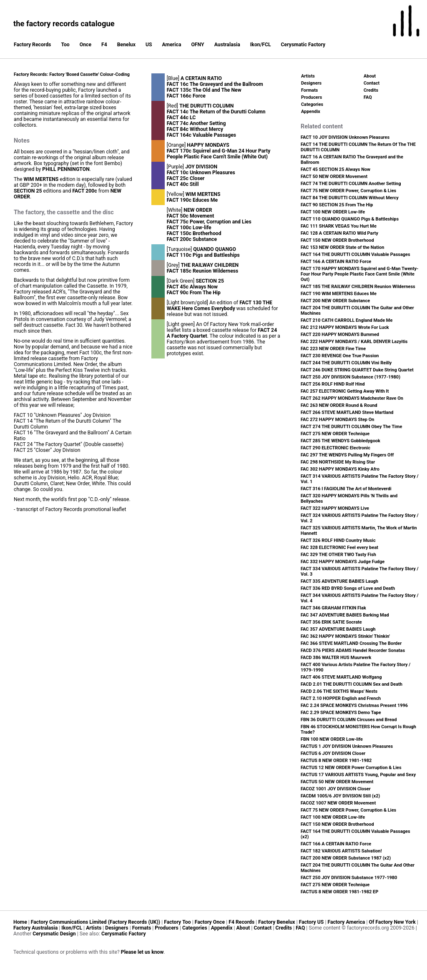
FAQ (368, 97)
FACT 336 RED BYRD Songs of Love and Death (348, 588)
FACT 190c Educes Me (192, 200)
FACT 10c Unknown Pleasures (201, 173)
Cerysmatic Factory (303, 45)
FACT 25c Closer (186, 178)
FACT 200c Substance (192, 239)
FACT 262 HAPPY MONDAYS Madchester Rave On (352, 398)
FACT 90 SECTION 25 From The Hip (337, 205)
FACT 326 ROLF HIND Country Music (338, 540)
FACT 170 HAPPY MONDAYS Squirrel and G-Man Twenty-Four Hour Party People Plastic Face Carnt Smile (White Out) (359, 274)
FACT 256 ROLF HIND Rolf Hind (333, 384)
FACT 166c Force (186, 96)
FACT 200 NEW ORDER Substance (335, 301)
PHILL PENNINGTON (66, 169)
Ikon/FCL (261, 45)
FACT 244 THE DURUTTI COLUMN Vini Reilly (346, 363)
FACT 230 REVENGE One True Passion (340, 356)
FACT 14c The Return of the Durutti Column (216, 112)
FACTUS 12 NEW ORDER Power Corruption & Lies (351, 768)
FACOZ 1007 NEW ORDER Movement (338, 803)
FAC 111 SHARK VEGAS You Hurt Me (339, 226)
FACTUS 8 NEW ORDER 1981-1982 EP (339, 892)
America (172, 45)
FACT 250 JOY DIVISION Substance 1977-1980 (349, 878)
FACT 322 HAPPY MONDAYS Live (335, 508)
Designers (311, 83)
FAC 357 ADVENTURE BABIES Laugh (338, 629)
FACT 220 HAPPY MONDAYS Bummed (340, 335)
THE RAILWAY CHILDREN (210, 265)
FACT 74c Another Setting (196, 123)
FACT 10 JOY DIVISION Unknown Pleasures (345, 137)
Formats (309, 90)
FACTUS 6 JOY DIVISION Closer (333, 753)
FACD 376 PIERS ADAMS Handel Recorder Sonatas (353, 650)
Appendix (311, 112)
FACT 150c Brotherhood (194, 233)
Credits (371, 90)
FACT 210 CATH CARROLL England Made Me (347, 320)
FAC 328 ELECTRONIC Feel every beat (339, 548)
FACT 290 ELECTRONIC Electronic (335, 448)
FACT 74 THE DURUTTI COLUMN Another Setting (351, 184)
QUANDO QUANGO (215, 249)
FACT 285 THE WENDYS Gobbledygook (340, 441)
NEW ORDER (198, 210)
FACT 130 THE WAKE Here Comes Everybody (220, 306)
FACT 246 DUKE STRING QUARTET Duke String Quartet (357, 370)
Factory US (311, 922)
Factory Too (177, 922)
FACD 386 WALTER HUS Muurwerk (336, 658)
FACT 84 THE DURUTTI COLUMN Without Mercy (350, 198)
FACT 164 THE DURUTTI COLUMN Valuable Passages (355, 254)
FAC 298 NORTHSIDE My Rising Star (338, 462)
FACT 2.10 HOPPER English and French (341, 698)
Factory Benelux (276, 922)
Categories (312, 104)
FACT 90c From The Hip (194, 293)
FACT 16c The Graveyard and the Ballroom (215, 84)
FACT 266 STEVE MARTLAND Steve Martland (347, 412)
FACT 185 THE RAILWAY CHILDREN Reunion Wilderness (358, 287)
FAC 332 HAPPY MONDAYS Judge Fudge (343, 562)
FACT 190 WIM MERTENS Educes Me (339, 294)
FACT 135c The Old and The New (204, 90)
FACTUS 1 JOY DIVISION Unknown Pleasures (347, 746)
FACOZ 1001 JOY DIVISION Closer (336, 789)
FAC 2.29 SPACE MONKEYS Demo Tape (341, 713)
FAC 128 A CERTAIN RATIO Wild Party (339, 233)
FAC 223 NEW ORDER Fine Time (333, 349)
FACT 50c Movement (191, 216)
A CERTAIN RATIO (201, 78)
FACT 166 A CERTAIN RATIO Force (336, 262)
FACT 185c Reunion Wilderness (203, 271)
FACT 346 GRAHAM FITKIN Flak (333, 608)
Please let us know (142, 952)
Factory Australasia (35, 928)
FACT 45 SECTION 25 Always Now (335, 169)
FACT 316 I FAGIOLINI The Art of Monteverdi (346, 489)
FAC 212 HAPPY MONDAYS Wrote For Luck (345, 327)
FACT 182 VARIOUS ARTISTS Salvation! (341, 851)
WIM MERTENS (41, 179)
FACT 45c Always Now (192, 287)
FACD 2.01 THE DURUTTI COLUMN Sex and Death (352, 684)
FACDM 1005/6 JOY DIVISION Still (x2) (340, 796)
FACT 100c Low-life (189, 228)
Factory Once (210, 922)
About (370, 76)
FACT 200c (84, 191)
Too (65, 45)
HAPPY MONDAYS (208, 145)
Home (20, 922)
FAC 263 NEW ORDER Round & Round (339, 405)
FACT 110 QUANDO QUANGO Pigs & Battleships (350, 219)
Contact (372, 83)
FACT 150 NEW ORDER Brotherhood (337, 240)
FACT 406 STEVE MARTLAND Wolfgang (341, 677)
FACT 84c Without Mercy (195, 129)
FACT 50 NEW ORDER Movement (334, 177)
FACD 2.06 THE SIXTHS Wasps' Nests (339, 691)
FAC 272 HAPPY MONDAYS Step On (337, 420)
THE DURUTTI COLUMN (206, 106)
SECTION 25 (28, 191)
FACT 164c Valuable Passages (201, 135)
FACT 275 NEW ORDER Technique (335, 434)
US (149, 45)
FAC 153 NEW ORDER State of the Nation (342, 247)
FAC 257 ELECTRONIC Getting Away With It (345, 391)
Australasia (227, 45)
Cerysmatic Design (54, 934)
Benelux (126, 45)
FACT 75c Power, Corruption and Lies (209, 222)
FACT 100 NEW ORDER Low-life (333, 212)
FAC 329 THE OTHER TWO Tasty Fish (338, 555)
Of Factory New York (392, 922)
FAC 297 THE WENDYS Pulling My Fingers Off (347, 455)
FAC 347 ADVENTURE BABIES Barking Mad (345, 615)
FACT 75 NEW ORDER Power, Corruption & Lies (348, 191)
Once (85, 45)
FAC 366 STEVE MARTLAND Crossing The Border (351, 643)
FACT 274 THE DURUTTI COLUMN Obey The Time (351, 427)
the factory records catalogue (64, 24)
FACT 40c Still (183, 184)
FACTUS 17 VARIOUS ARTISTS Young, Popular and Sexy (358, 775)
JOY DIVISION (201, 167)
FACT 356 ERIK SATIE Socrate (331, 622)
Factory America (346, 922)
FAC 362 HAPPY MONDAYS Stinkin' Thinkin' (345, 636)
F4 (104, 45)
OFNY (197, 45)
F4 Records (241, 922)
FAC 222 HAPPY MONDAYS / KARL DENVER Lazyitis (354, 342)
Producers (311, 97)
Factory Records (32, 45)
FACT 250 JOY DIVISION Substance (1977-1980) (350, 377)
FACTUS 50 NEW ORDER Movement (337, 782)
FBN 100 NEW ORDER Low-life (332, 739)
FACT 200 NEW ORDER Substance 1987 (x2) (346, 858)
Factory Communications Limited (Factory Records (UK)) (95, 922)
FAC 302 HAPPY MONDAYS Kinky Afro (340, 469)
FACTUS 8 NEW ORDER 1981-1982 (336, 761)
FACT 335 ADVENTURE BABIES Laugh (339, 581)
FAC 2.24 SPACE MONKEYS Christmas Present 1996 (354, 706)
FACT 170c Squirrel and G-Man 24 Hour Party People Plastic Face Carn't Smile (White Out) (219, 154)
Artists (308, 76)
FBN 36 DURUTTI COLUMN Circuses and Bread (349, 720)
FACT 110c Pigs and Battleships (203, 255)
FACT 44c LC (181, 118)
